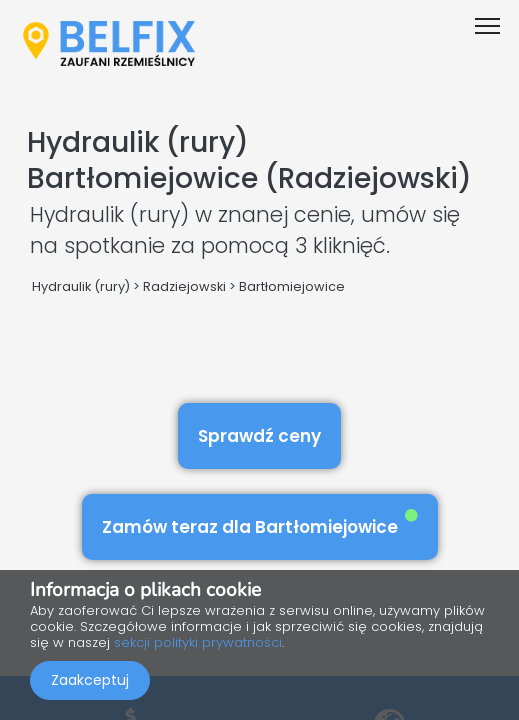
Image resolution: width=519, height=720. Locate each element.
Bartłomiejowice (292, 286)
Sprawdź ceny (259, 436)
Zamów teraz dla (260, 523)
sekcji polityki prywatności (198, 642)
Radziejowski (184, 286)
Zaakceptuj (90, 680)
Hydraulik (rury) (81, 286)
